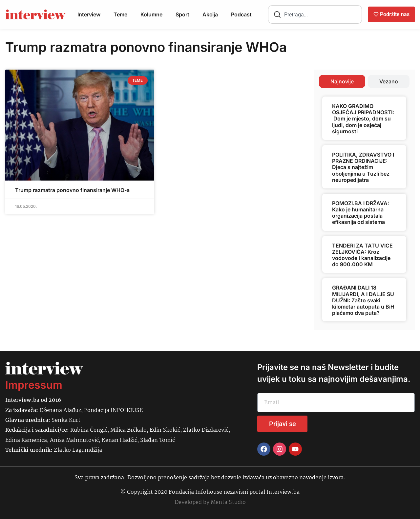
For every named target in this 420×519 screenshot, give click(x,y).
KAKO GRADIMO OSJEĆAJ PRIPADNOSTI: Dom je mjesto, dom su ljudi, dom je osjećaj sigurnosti (363, 119)
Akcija (210, 14)
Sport (182, 14)
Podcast (241, 14)
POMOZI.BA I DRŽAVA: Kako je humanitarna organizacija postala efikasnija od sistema (361, 213)
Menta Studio (228, 502)
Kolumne (151, 14)
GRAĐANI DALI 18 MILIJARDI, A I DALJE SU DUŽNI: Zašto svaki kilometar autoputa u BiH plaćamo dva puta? (363, 300)
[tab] (342, 81)
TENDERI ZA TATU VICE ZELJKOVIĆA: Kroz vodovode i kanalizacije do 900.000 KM (362, 255)
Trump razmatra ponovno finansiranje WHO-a (72, 190)
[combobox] (315, 14)
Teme (120, 14)
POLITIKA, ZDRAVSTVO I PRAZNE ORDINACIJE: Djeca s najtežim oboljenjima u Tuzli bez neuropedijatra (363, 167)
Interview (89, 14)
